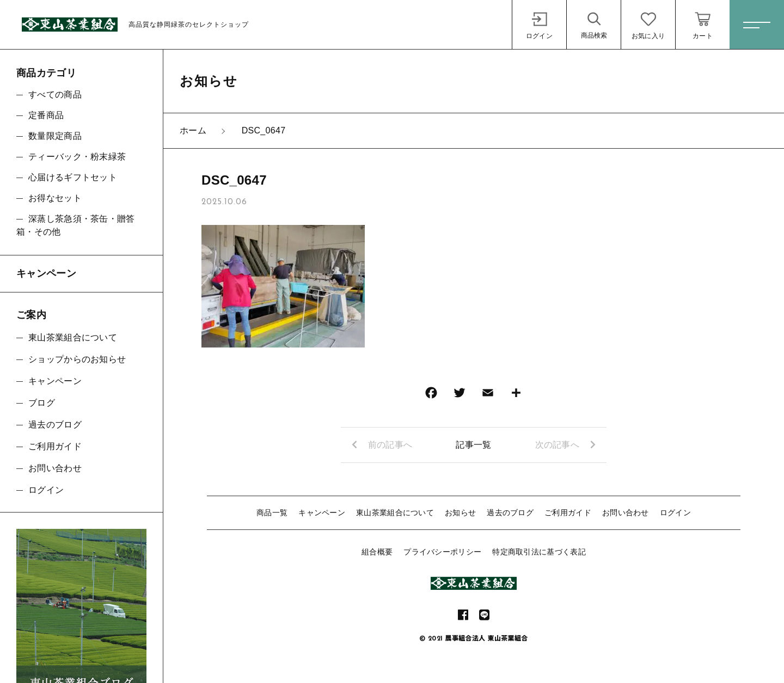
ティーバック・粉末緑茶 (77, 157)
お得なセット (55, 198)
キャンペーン (322, 513)
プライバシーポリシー (442, 552)
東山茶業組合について (395, 513)
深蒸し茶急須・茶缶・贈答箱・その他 (76, 225)
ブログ (42, 403)
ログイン (675, 513)
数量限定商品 (55, 136)
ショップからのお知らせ (77, 359)
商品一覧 (272, 513)
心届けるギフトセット (73, 177)
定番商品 (46, 115)
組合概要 (377, 552)
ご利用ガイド (568, 513)
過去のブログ (510, 513)
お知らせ (460, 513)
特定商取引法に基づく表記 (539, 552)
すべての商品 (55, 94)
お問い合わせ (626, 513)
